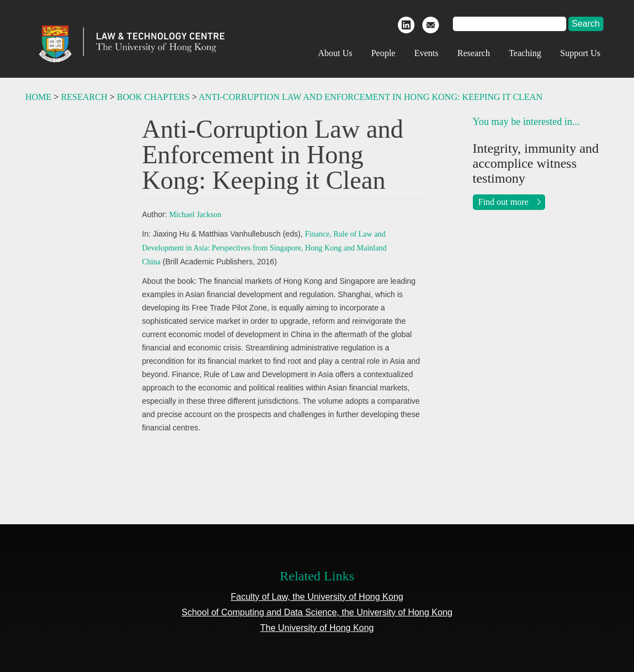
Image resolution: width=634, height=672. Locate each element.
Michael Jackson (196, 215)
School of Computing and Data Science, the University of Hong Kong (317, 612)
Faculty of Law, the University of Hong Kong (317, 597)
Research (474, 53)
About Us (335, 53)
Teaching (525, 53)
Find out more (504, 202)
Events (426, 53)
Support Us (580, 53)
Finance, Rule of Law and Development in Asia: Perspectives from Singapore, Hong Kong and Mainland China (264, 248)
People (383, 53)
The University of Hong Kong (317, 628)
